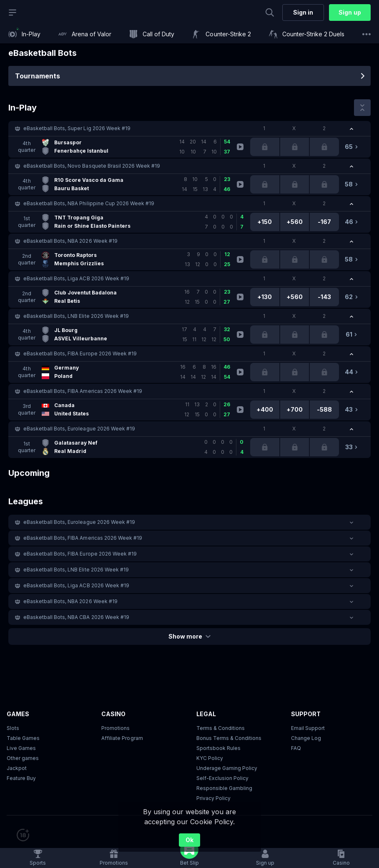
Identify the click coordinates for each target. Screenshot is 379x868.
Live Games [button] (21, 748)
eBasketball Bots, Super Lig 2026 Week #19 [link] (77, 128)
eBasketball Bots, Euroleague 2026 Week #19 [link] (79, 429)
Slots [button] (13, 728)
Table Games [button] (23, 738)
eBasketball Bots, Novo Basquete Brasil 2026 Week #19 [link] (92, 166)
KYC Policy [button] (210, 758)
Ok (189, 840)
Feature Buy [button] (21, 778)
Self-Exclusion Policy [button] (222, 778)
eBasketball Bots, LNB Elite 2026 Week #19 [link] (76, 316)
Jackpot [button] (17, 768)
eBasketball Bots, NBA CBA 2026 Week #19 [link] (76, 617)
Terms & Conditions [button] (221, 728)
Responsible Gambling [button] (224, 788)
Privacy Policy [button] (213, 798)
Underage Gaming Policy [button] (227, 768)
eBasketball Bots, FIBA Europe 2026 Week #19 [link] (80, 353)
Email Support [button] (308, 728)
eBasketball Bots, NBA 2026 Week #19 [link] (70, 241)
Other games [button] (23, 758)
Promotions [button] (115, 728)
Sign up (350, 12)
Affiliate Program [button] (122, 738)
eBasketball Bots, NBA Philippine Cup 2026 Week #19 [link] (89, 203)
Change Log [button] (306, 738)
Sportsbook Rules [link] (218, 748)
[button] (189, 128)
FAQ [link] (296, 748)
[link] (24, 34)
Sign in (303, 12)
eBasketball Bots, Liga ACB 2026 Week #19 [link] (76, 278)
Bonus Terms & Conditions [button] (229, 738)
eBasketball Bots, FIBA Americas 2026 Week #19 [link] (83, 391)
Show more (189, 636)
